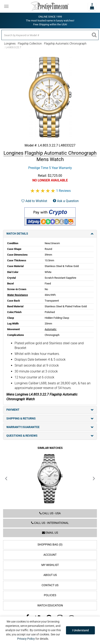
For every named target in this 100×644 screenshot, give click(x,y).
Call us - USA (50, 513)
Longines (10, 44)
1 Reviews (63, 191)
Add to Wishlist (34, 201)
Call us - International (50, 523)
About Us (50, 575)
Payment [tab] (50, 410)
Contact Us (50, 585)
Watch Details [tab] (50, 234)
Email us (50, 533)
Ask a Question (66, 201)
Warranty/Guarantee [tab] (50, 427)
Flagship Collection (30, 44)
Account (50, 555)
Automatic (51, 329)
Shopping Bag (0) (50, 545)
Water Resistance (18, 295)
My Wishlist (50, 565)
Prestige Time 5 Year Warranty (50, 168)
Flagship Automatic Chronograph (65, 44)
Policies (50, 595)
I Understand (80, 630)
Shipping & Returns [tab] (50, 419)
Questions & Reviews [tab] (50, 436)
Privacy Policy (26, 639)
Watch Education (50, 605)
